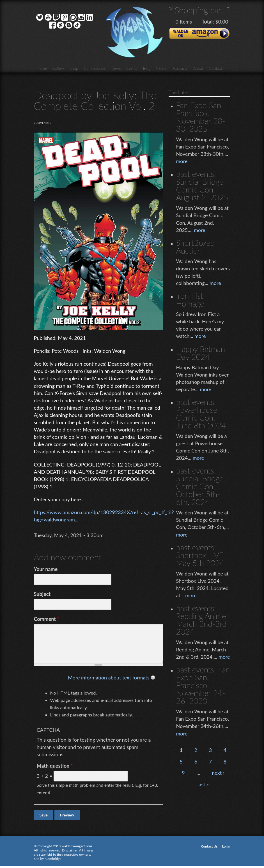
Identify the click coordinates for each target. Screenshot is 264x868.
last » (203, 784)
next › (218, 773)
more (182, 161)
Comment (47, 619)
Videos (162, 68)
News (116, 68)
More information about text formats (109, 677)
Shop (74, 68)
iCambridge (53, 859)
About (198, 68)
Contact (216, 68)
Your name (46, 569)
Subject (42, 594)
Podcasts (180, 68)
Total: (208, 22)
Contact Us (209, 846)
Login (226, 846)
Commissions (95, 68)
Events (132, 68)
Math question (55, 766)
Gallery (58, 68)
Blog (147, 68)
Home (42, 68)
